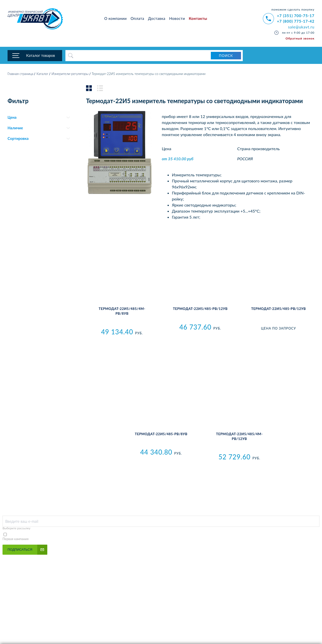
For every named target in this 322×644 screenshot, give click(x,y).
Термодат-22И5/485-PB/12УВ (200, 309)
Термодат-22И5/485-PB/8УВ (161, 434)
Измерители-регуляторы (70, 74)
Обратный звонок (300, 38)
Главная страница (20, 74)
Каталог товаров (41, 55)
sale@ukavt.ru (301, 27)
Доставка (157, 18)
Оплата (137, 18)
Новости (177, 18)
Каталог (42, 74)
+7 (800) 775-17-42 (296, 21)
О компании (116, 18)
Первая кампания (16, 539)
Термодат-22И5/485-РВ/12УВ (278, 309)
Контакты (198, 18)
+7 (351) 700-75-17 (296, 16)
